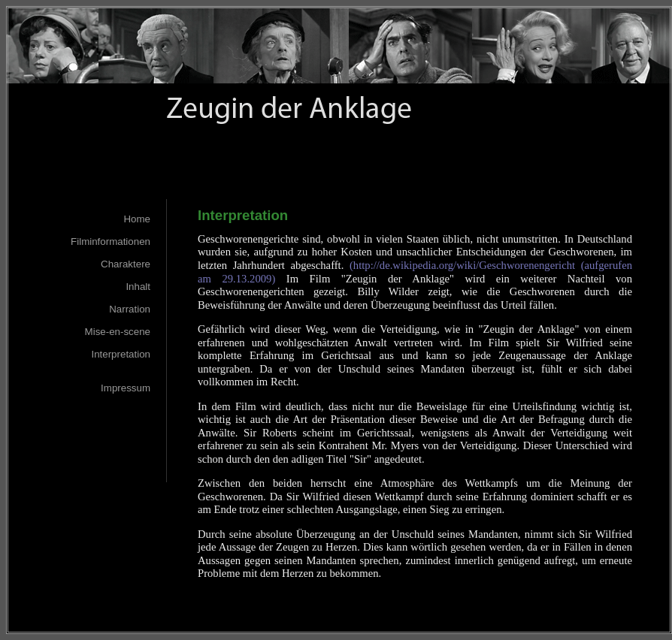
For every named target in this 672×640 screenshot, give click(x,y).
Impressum (126, 388)
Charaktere (126, 264)
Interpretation (121, 354)
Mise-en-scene (118, 332)
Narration (130, 309)
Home (137, 219)
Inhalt (138, 287)
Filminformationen (110, 242)
